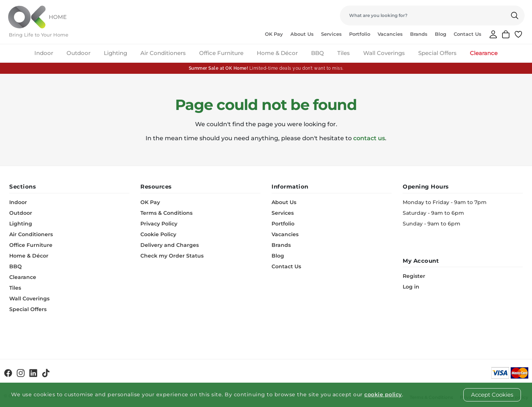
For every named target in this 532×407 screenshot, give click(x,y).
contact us (369, 138)
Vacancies (390, 34)
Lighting (115, 53)
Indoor (44, 53)
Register (414, 276)
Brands (419, 34)
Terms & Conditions (166, 213)
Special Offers (437, 53)
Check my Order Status (172, 256)
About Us (302, 34)
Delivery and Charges (170, 245)
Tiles (344, 53)
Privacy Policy (159, 224)
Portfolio (360, 34)
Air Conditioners (163, 53)
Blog (441, 34)
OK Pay (274, 34)
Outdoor (79, 53)
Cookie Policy (158, 234)
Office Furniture (221, 53)
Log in (411, 287)
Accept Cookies (492, 395)
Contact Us (468, 34)
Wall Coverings (384, 53)
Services (331, 34)
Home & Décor (277, 53)
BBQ (318, 53)
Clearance (484, 53)
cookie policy (383, 394)
